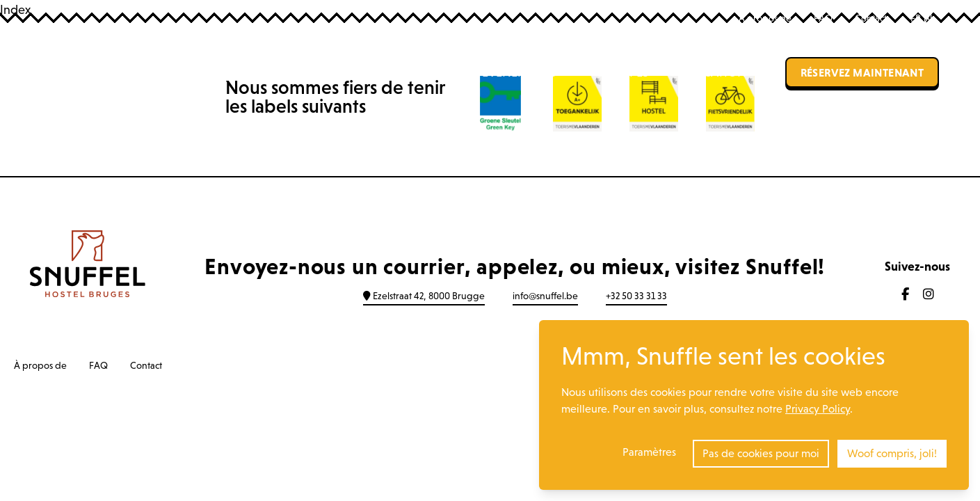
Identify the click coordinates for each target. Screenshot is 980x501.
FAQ (823, 18)
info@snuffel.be (545, 296)
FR (921, 18)
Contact (871, 18)
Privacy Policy (818, 409)
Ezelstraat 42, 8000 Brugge (424, 296)
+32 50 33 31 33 (636, 296)
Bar (432, 72)
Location (717, 72)
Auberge (357, 72)
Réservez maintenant (862, 72)
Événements (519, 72)
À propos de (765, 18)
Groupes (622, 72)
